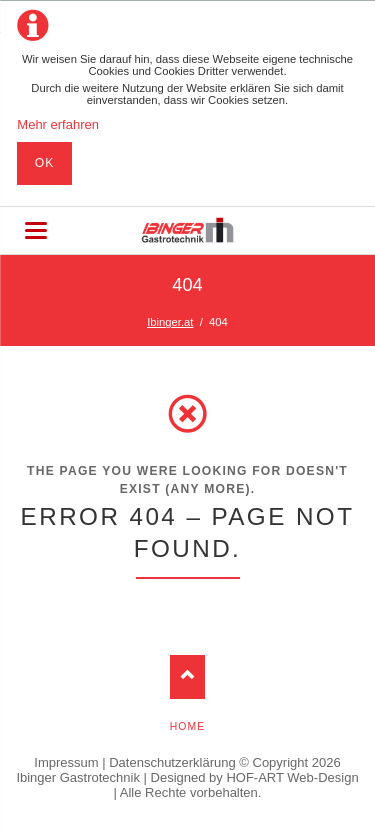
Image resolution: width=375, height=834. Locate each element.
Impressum (66, 762)
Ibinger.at (170, 322)
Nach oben (187, 676)
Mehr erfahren (58, 124)
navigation (36, 230)
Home (187, 726)
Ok (45, 163)
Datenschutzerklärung (172, 762)
